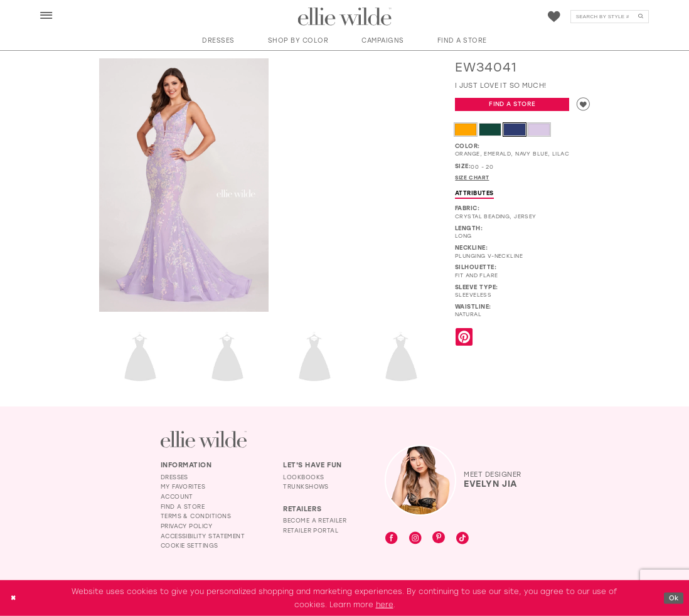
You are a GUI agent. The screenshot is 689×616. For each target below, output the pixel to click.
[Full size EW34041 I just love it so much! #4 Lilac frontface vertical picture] (315, 358)
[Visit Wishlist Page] (554, 17)
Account (177, 497)
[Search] (610, 17)
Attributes (474, 195)
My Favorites (183, 486)
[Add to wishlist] (583, 105)
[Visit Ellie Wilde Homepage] (204, 439)
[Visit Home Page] (345, 17)
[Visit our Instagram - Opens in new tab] (415, 539)
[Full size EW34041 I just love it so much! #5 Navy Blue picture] (401, 358)
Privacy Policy (186, 526)
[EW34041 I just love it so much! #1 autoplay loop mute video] (358, 101)
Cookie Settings (190, 545)
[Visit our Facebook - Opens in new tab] (392, 539)
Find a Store (512, 105)
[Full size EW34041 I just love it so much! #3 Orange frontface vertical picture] (227, 358)
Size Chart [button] (474, 180)
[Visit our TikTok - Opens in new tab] (462, 539)
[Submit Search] (641, 17)
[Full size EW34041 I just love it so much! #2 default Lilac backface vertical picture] (140, 358)
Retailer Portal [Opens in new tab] (311, 530)
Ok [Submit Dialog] (673, 597)
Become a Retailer (315, 520)
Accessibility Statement (203, 536)
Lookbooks (303, 477)
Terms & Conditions (196, 516)
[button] (46, 16)
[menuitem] (46, 16)
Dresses (174, 477)
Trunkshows (306, 486)
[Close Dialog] (14, 598)
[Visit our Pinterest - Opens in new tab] (439, 539)
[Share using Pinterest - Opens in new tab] (464, 340)
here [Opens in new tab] (385, 604)
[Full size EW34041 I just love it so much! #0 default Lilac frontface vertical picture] (184, 185)
